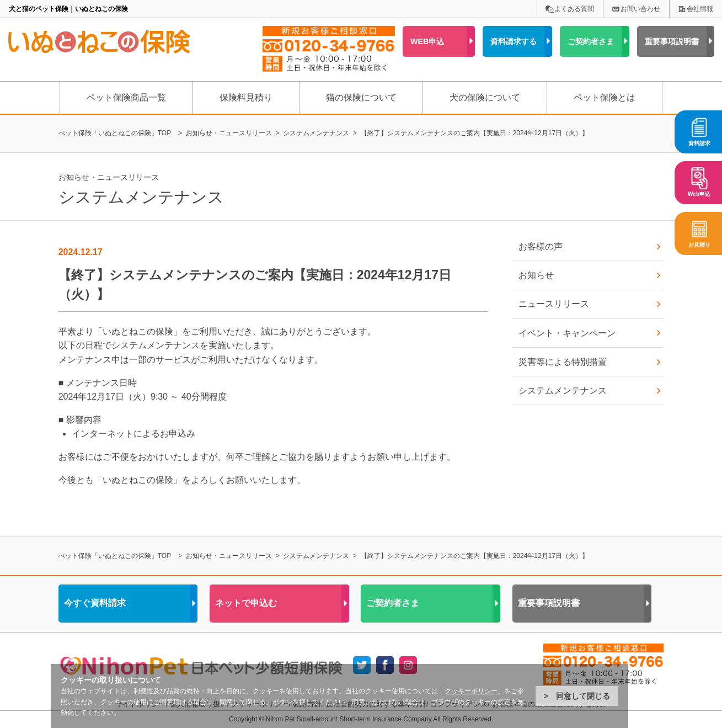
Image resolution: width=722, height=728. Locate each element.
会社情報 (700, 9)
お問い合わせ (640, 9)
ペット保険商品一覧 (126, 97)
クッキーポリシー (471, 691)
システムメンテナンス (563, 390)
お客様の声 (541, 246)
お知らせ (536, 275)
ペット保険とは (605, 97)
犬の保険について (485, 97)
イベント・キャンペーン (567, 333)
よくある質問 (574, 9)
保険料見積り (246, 97)
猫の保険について (361, 97)
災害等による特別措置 (563, 362)
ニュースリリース (554, 304)
